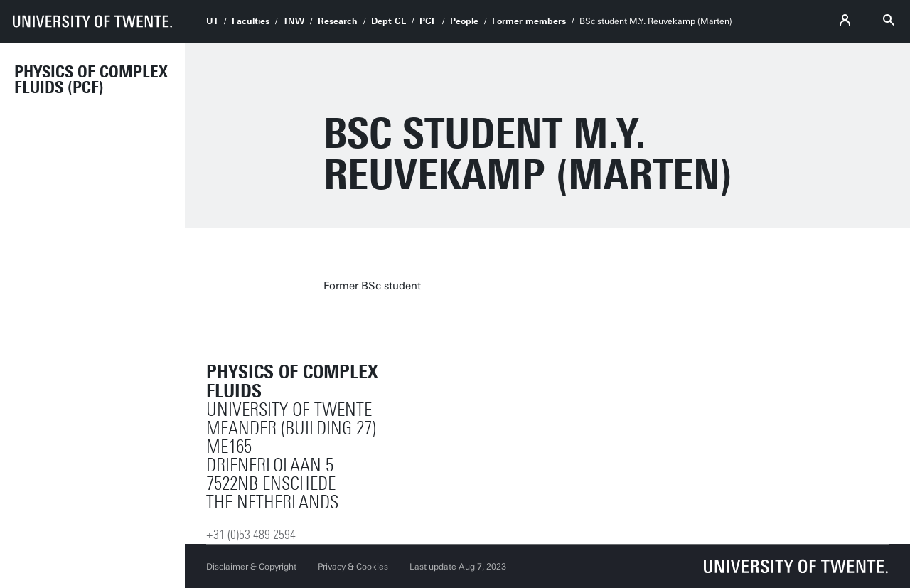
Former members (529, 21)
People (464, 21)
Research (338, 21)
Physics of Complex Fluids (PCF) (91, 80)
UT (212, 21)
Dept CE (389, 21)
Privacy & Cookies (353, 567)
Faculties (251, 21)
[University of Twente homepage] (92, 21)
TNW (294, 21)
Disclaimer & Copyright (251, 567)
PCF (428, 21)
